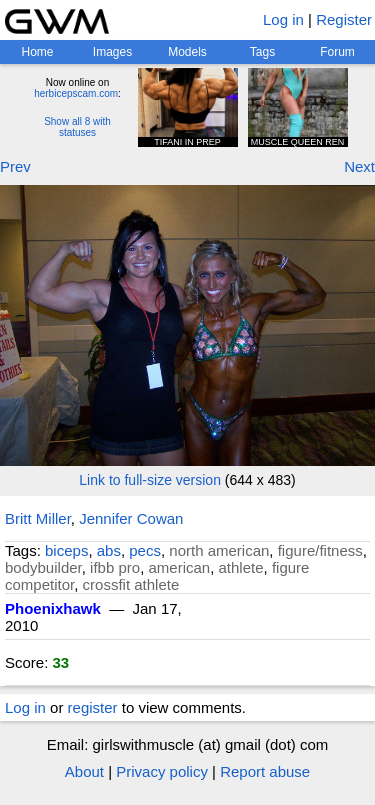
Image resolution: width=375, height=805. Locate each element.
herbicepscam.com (76, 93)
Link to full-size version (150, 480)
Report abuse (265, 771)
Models (187, 52)
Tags (262, 52)
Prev (15, 166)
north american (219, 550)
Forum (337, 52)
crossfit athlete (131, 584)
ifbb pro (115, 567)
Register (344, 19)
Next (359, 166)
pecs (145, 550)
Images (112, 52)
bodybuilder (43, 567)
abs (109, 550)
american (179, 567)
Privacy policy (162, 771)
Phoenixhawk (53, 608)
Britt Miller (38, 518)
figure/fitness (320, 550)
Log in (283, 19)
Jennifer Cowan (131, 518)
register (93, 707)
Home (37, 52)
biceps (66, 550)
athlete (241, 567)
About (84, 771)
